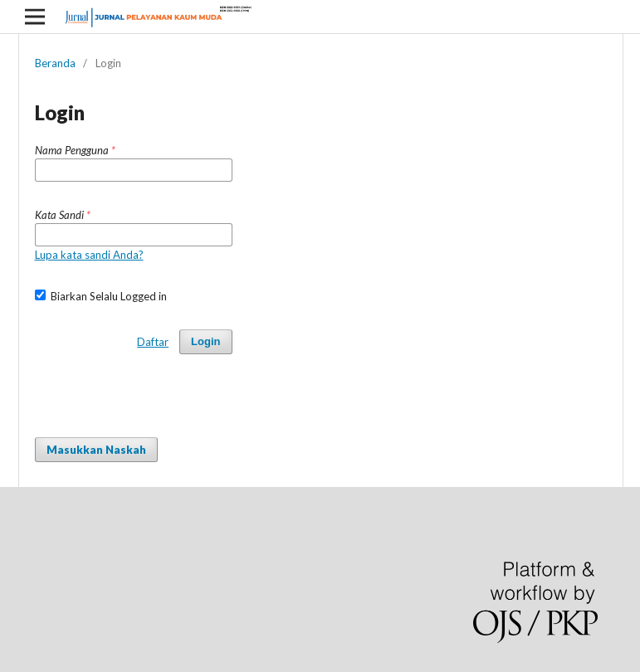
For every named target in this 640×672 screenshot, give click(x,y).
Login (205, 341)
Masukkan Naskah (96, 450)
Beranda (55, 63)
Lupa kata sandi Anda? (89, 255)
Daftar (153, 342)
